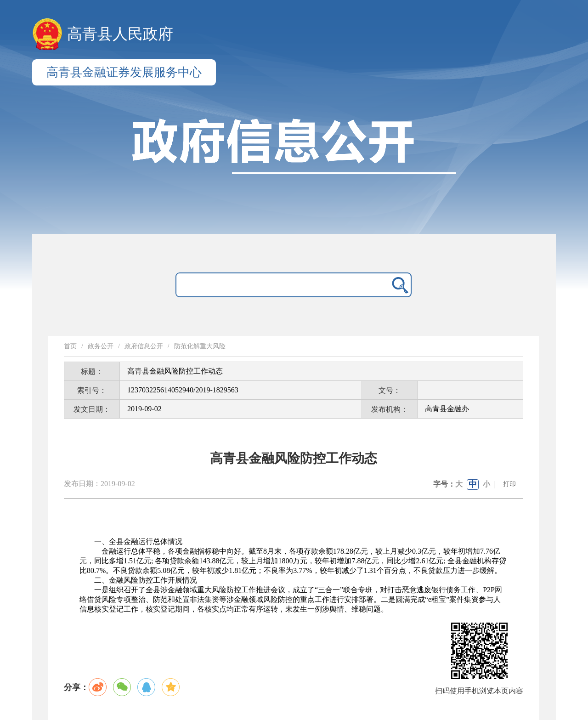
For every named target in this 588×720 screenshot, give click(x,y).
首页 (70, 346)
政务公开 (101, 346)
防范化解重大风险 (200, 346)
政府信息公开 (144, 346)
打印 (509, 484)
